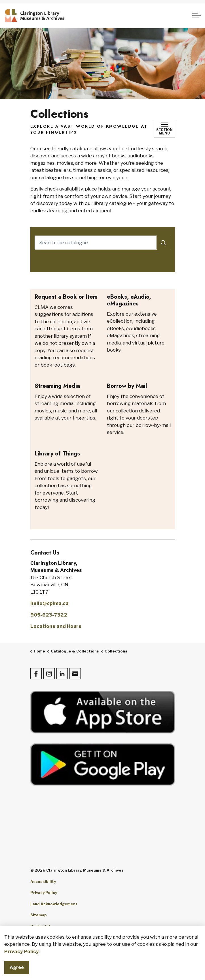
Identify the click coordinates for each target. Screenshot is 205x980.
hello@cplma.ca (49, 603)
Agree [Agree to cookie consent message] (17, 968)
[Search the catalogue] (103, 243)
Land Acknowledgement (54, 904)
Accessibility (43, 881)
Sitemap (39, 915)
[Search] (164, 243)
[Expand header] (196, 16)
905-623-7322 (49, 615)
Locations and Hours (56, 626)
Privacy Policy (22, 951)
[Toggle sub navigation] (164, 129)
